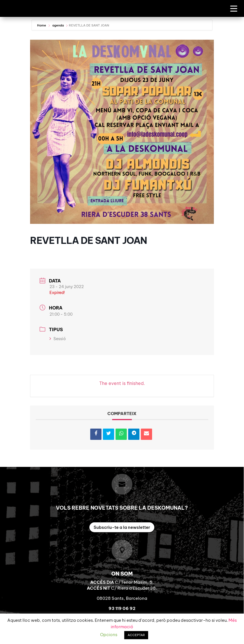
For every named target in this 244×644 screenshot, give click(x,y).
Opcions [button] (109, 635)
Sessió (58, 339)
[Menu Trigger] (234, 8)
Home (42, 25)
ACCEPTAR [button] (136, 635)
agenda (58, 25)
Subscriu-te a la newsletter (122, 527)
